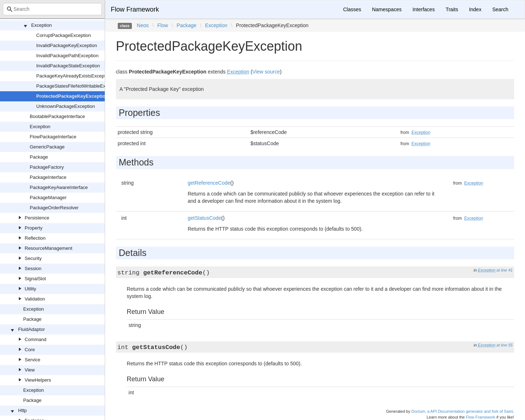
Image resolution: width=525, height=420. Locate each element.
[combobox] (52, 9)
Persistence (37, 218)
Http (22, 410)
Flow (163, 25)
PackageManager (48, 198)
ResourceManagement (49, 248)
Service (32, 360)
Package (39, 157)
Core (30, 350)
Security (33, 258)
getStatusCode (205, 218)
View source (266, 72)
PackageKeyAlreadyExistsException (74, 76)
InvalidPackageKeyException (67, 45)
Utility (30, 289)
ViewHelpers (38, 380)
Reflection (35, 238)
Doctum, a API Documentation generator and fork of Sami (462, 411)
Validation (35, 299)
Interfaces (423, 9)
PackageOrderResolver (54, 208)
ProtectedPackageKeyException (72, 96)
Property (34, 228)
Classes (352, 9)
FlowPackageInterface (53, 137)
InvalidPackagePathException (67, 56)
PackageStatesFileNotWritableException (78, 86)
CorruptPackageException (64, 35)
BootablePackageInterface (57, 116)
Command (36, 339)
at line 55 (505, 345)
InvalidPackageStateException (68, 66)
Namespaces (387, 9)
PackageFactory (47, 167)
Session (33, 268)
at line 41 (505, 270)
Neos (143, 25)
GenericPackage (47, 147)
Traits (452, 9)
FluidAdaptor (32, 329)
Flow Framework (135, 9)
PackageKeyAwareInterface (59, 187)
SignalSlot (35, 279)
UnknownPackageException (66, 106)
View (30, 370)
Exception (41, 25)
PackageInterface (48, 177)
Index (475, 9)
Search (500, 9)
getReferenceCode (209, 183)
